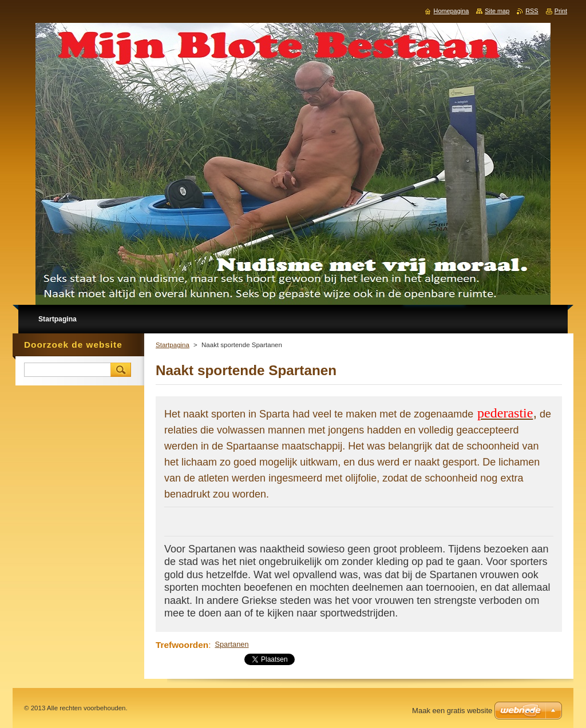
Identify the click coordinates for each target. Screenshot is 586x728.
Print (561, 11)
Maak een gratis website (452, 711)
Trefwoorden (182, 645)
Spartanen (231, 644)
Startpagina (173, 345)
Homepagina (452, 11)
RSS (532, 11)
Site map (497, 11)
